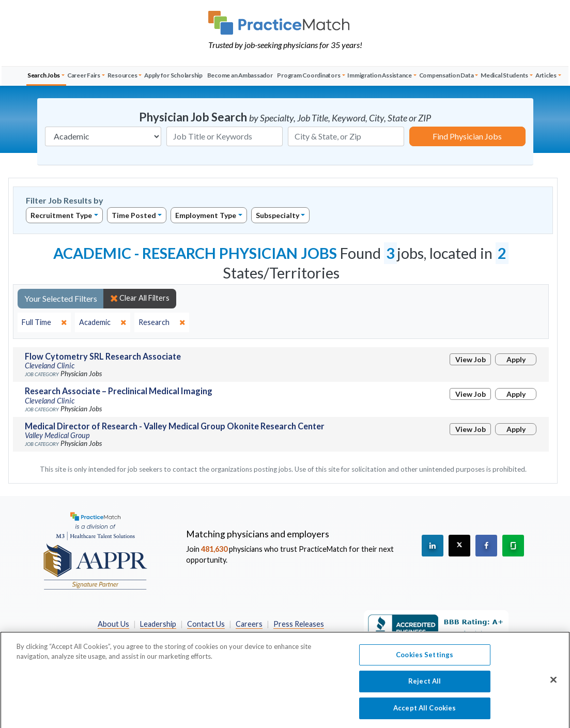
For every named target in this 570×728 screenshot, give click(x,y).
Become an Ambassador (240, 75)
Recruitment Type (61, 215)
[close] (44, 322)
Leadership (158, 624)
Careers (249, 624)
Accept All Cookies (425, 711)
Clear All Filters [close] (140, 298)
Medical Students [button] (504, 75)
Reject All (425, 685)
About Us (113, 624)
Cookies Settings (425, 658)
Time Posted (134, 215)
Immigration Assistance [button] (380, 75)
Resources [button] (122, 75)
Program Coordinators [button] (309, 75)
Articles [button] (546, 75)
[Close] (553, 683)
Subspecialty (278, 215)
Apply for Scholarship (173, 75)
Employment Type (206, 215)
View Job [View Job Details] (471, 359)
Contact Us (206, 624)
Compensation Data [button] (446, 75)
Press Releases (299, 624)
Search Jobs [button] (44, 75)
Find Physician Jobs (467, 136)
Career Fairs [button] (84, 75)
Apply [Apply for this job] (516, 359)
